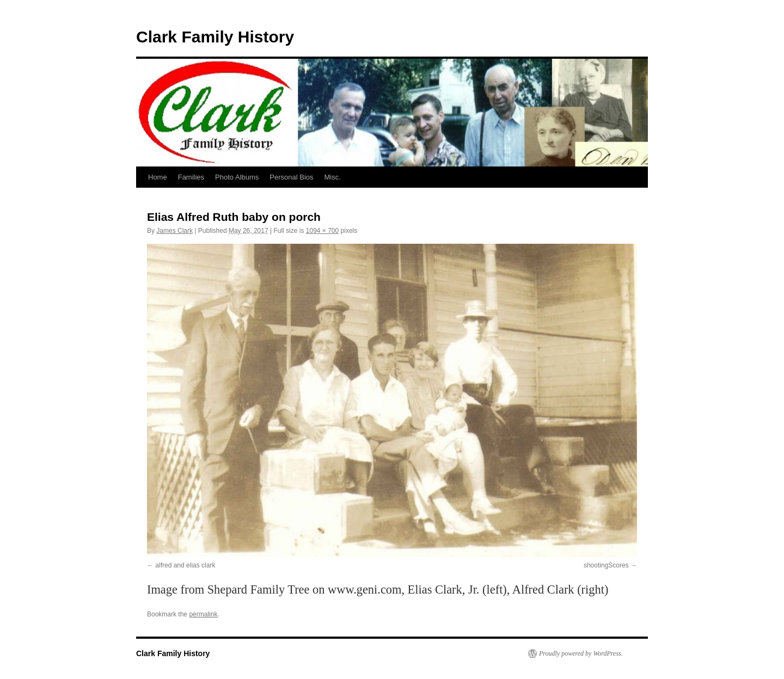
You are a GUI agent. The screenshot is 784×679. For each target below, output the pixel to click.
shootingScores (606, 565)
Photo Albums (237, 177)
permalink (203, 614)
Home (158, 177)
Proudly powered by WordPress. (581, 653)
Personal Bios (291, 177)
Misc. (333, 177)
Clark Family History (215, 37)
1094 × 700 (322, 231)
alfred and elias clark (185, 565)
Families (191, 177)
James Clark (174, 231)
